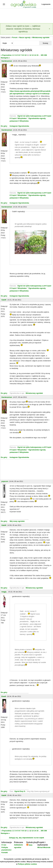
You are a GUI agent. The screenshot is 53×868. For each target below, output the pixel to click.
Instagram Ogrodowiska (19, 126)
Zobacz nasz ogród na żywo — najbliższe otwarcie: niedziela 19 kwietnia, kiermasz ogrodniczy (23, 29)
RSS (29, 845)
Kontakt (5, 852)
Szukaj (45, 43)
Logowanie (46, 4)
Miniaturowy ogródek (41, 37)
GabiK (4, 300)
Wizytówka (22, 118)
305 (42, 55)
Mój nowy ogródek (17, 521)
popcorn (5, 481)
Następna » (5, 58)
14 (35, 55)
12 (30, 55)
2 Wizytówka (23, 121)
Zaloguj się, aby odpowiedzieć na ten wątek (26, 838)
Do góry (4, 126)
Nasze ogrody (25, 37)
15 (37, 55)
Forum (15, 37)
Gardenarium (7, 61)
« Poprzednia (6, 55)
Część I (14, 118)
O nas (4, 845)
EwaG (4, 696)
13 (33, 55)
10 (26, 55)
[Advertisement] (26, 16)
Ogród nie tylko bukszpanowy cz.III (32, 116)
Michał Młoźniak (44, 847)
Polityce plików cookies (27, 864)
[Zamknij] (49, 29)
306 (46, 55)
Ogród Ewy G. (20, 791)
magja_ (4, 592)
